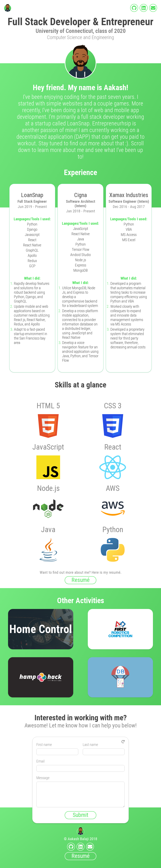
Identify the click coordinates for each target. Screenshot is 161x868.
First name (44, 745)
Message (43, 778)
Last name (90, 745)
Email (40, 761)
